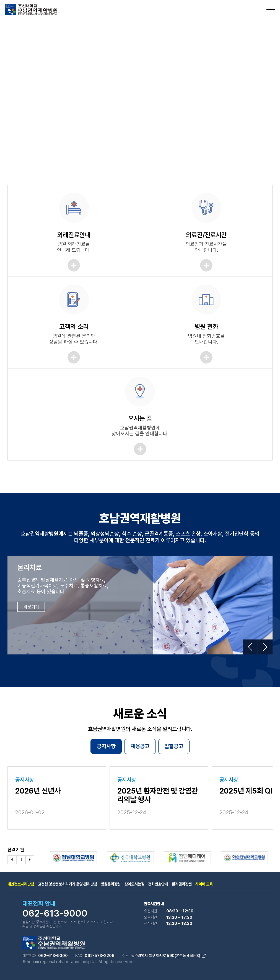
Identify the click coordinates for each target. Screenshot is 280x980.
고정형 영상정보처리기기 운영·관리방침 (68, 884)
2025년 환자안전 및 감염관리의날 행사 (158, 795)
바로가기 (31, 607)
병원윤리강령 (111, 884)
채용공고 (140, 746)
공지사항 (106, 746)
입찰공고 (174, 746)
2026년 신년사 (38, 791)
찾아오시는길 (134, 884)
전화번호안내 (158, 884)
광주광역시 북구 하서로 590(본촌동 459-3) (168, 955)
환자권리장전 (182, 884)
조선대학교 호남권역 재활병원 (31, 10)
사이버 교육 (204, 884)
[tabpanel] (140, 90)
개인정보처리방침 (21, 884)
